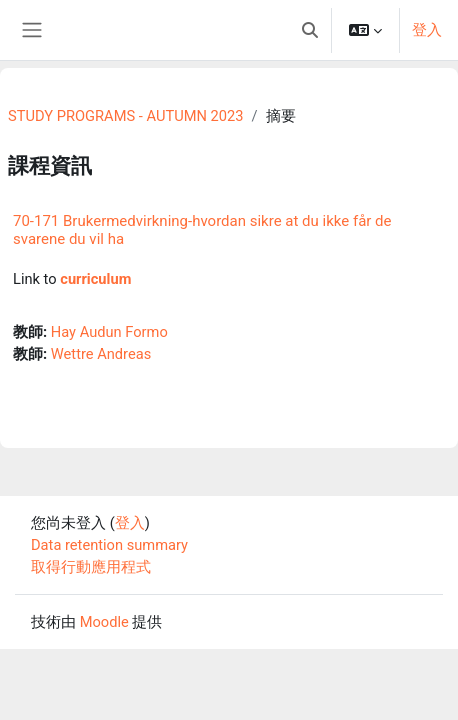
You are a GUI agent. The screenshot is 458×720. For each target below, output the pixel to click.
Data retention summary (109, 545)
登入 (427, 30)
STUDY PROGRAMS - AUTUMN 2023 (125, 116)
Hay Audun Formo (109, 332)
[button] (310, 30)
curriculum (95, 279)
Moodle (104, 622)
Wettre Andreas (101, 354)
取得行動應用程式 (91, 567)
